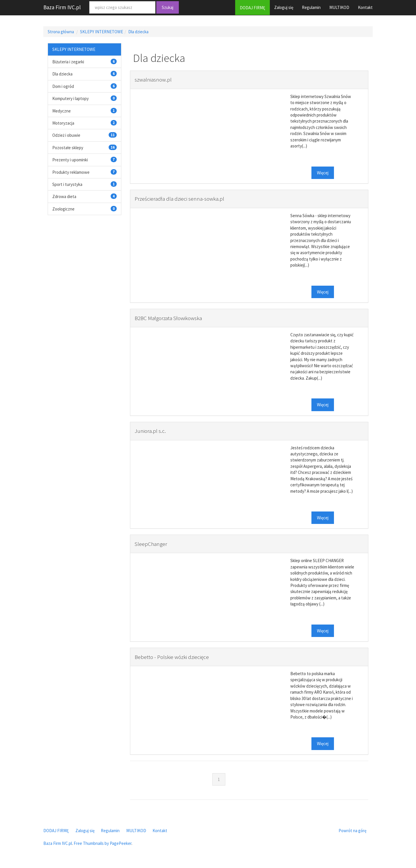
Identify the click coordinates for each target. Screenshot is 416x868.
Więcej (323, 173)
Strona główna (61, 32)
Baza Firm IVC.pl (62, 7)
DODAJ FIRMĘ (252, 8)
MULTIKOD (339, 7)
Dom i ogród (63, 86)
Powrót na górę (352, 831)
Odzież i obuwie (66, 135)
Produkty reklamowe (71, 172)
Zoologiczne (63, 209)
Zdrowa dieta (64, 196)
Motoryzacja (63, 123)
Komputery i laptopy (70, 98)
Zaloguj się (284, 7)
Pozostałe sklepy (68, 148)
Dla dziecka (138, 32)
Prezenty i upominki (70, 160)
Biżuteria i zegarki (68, 62)
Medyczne (62, 111)
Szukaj (168, 7)
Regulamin (311, 7)
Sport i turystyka (67, 184)
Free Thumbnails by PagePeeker (103, 843)
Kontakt (365, 7)
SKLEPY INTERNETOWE (102, 32)
